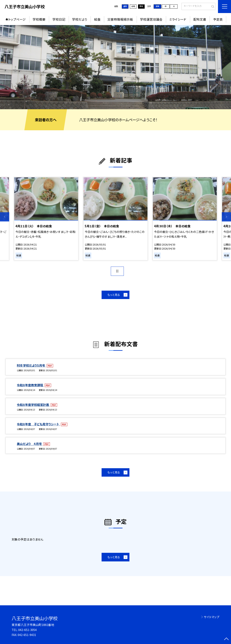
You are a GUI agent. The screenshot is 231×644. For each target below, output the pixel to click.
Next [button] (226, 217)
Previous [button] (5, 217)
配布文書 (200, 19)
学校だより (80, 19)
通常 (125, 6)
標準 (157, 6)
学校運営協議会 (151, 19)
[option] (116, 67)
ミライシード (178, 19)
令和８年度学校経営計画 (33, 405)
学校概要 (39, 19)
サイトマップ (212, 617)
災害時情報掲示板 (120, 19)
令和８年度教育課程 (30, 385)
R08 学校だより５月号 (31, 365)
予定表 (218, 19)
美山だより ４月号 (30, 444)
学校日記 (59, 19)
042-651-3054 (27, 630)
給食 (97, 19)
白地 (133, 6)
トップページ (17, 19)
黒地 (141, 6)
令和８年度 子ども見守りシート (38, 424)
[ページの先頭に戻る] (226, 639)
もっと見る (114, 295)
